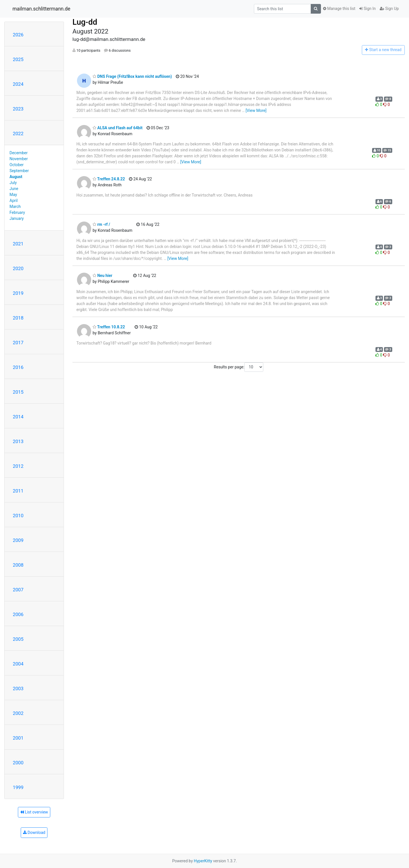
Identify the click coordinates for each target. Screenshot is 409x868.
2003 (18, 688)
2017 (18, 343)
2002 (18, 713)
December (19, 153)
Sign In (368, 9)
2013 (18, 441)
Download (34, 832)
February (17, 212)
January (17, 218)
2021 (18, 244)
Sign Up (389, 9)
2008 (18, 565)
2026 (18, 35)
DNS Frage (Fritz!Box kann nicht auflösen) (132, 76)
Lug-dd (85, 22)
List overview (34, 812)
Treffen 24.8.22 (109, 179)
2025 (18, 59)
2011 (18, 491)
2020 (18, 268)
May (13, 195)
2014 (18, 417)
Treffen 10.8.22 (109, 327)
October (17, 165)
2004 (18, 664)
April (14, 201)
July (13, 183)
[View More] (256, 110)
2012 (18, 466)
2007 (18, 590)
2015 (18, 392)
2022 (18, 133)
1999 (18, 787)
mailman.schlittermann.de (41, 9)
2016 (18, 367)
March (15, 206)
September (19, 171)
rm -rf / (101, 224)
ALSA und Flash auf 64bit (118, 128)
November (19, 159)
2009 (18, 540)
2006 (18, 614)
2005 (18, 639)
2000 (18, 763)
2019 (18, 293)
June (14, 189)
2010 (18, 516)
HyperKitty (203, 861)
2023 (18, 109)
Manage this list (339, 9)
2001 (18, 738)
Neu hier (102, 276)
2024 (18, 84)
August (16, 177)
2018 (18, 318)
